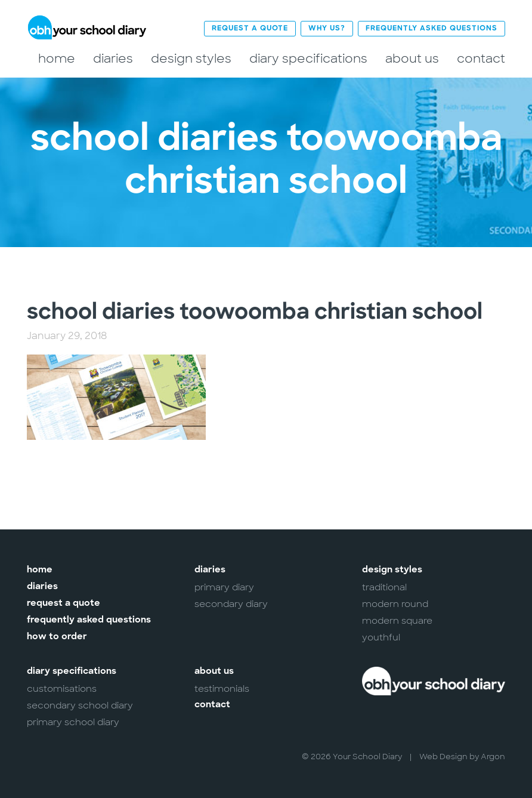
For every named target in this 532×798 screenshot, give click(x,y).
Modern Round (395, 604)
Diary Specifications (308, 59)
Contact (481, 59)
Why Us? (327, 29)
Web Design (443, 757)
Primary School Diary (73, 722)
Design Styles (191, 59)
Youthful (381, 637)
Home (57, 59)
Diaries (113, 59)
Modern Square (397, 621)
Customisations (62, 689)
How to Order (57, 637)
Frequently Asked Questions (432, 29)
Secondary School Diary (80, 705)
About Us (412, 59)
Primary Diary (224, 587)
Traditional (384, 587)
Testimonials (222, 689)
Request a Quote (250, 29)
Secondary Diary (231, 604)
